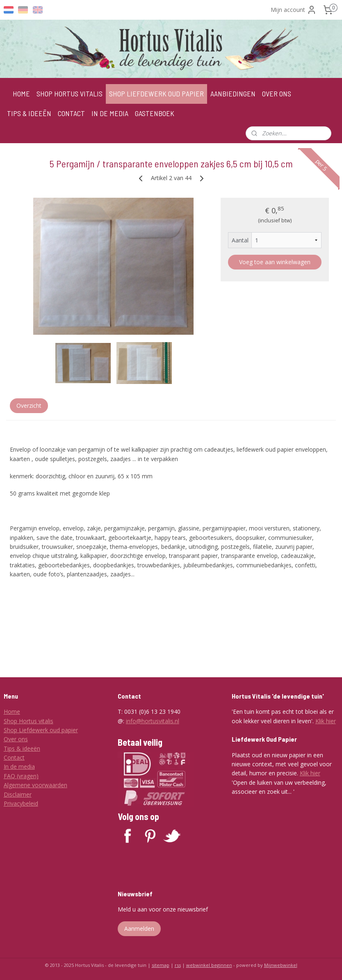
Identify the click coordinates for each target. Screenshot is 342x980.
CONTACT (71, 113)
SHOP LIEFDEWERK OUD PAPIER (156, 94)
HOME (21, 94)
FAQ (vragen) (21, 776)
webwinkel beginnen (209, 965)
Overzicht (29, 405)
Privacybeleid (21, 803)
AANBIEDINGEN (233, 94)
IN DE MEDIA (110, 113)
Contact (14, 757)
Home (12, 712)
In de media (19, 766)
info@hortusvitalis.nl (153, 721)
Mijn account (294, 10)
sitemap (161, 965)
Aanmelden (139, 929)
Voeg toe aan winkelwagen (275, 262)
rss (178, 965)
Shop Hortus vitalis (28, 721)
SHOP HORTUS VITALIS (70, 94)
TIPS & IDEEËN (29, 113)
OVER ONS (277, 94)
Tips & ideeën (22, 748)
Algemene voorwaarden (35, 785)
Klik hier (326, 721)
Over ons (16, 739)
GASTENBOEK (155, 113)
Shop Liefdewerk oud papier (41, 730)
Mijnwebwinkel (281, 965)
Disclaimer (18, 794)
